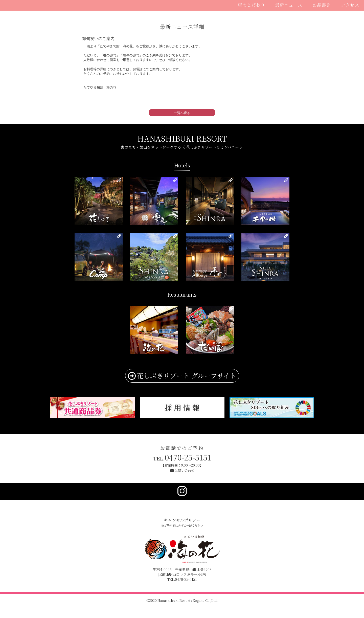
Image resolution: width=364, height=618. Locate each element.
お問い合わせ (185, 470)
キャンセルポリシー (182, 522)
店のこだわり (251, 5)
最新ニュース (289, 5)
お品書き (322, 5)
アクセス (350, 5)
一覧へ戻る (182, 113)
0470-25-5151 (182, 457)
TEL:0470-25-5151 (182, 579)
